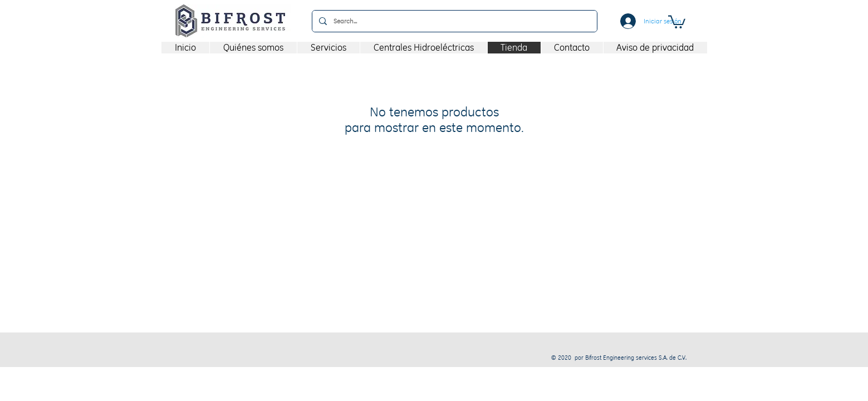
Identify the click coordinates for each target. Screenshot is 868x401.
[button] (677, 21)
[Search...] (453, 21)
